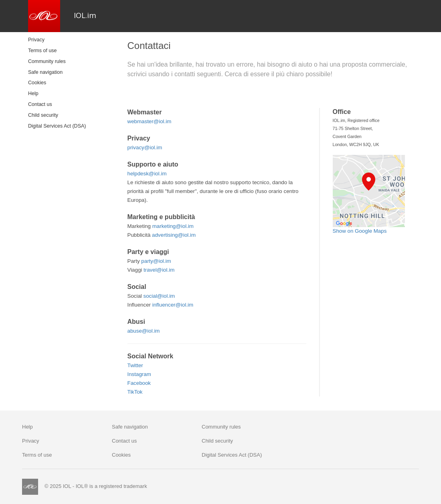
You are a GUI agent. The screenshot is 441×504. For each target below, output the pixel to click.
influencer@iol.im (173, 305)
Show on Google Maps (360, 231)
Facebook (139, 383)
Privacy (36, 40)
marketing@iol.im (173, 226)
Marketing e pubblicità (161, 217)
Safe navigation (45, 72)
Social (137, 287)
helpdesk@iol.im (147, 174)
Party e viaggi (148, 252)
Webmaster (145, 112)
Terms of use (42, 51)
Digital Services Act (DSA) (57, 126)
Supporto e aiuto (153, 164)
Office (342, 112)
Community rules (47, 61)
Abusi (136, 322)
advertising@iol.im (174, 235)
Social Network (151, 356)
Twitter (135, 365)
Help (33, 93)
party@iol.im (156, 261)
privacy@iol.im (145, 147)
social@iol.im (159, 296)
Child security (43, 115)
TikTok (135, 392)
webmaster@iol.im (150, 121)
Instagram (139, 374)
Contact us (40, 104)
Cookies (37, 83)
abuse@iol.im (144, 331)
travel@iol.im (159, 270)
